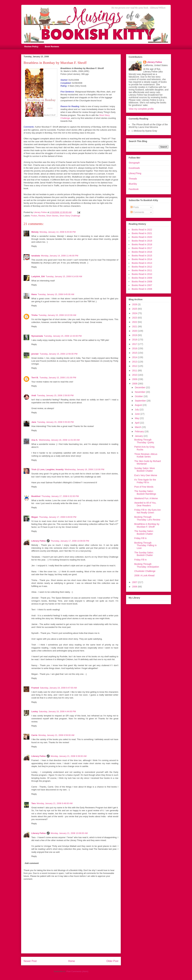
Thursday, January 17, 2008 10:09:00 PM (70, 541)
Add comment (32, 863)
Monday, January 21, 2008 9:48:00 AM (55, 803)
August (139, 405)
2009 (135, 379)
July (137, 410)
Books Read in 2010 (142, 274)
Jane (34, 422)
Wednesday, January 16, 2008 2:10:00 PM (84, 469)
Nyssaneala (37, 336)
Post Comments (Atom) (77, 971)
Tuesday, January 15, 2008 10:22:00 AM (57, 315)
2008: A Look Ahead (144, 575)
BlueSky (133, 184)
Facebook (134, 189)
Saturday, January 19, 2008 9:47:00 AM (58, 688)
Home (72, 961)
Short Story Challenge (70, 216)
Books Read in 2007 (142, 285)
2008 (135, 384)
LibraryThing (135, 173)
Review (42, 216)
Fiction (34, 216)
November (140, 392)
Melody (35, 232)
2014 (135, 357)
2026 (135, 304)
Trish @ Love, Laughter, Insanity (48, 469)
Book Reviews (52, 47)
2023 (135, 318)
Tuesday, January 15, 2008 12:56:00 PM (59, 354)
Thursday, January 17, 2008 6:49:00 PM (58, 517)
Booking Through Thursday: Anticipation (147, 565)
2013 (135, 362)
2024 (135, 313)
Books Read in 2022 (142, 230)
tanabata (36, 256)
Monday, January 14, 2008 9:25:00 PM (58, 232)
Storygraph (134, 163)
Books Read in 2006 (142, 289)
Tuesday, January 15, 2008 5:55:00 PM (55, 422)
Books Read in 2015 (142, 256)
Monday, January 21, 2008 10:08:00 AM (69, 833)
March (138, 427)
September (141, 401)
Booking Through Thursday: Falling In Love (145, 545)
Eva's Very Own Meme (146, 475)
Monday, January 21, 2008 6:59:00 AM (56, 735)
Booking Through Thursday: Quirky (144, 441)
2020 (135, 331)
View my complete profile (141, 109)
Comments (137, 212)
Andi (34, 395)
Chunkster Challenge (145, 571)
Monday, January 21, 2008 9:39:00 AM (69, 756)
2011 (135, 371)
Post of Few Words (144, 487)
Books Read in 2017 (142, 248)
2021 (135, 327)
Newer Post (30, 961)
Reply (34, 246)
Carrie (34, 735)
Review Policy (31, 47)
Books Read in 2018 (142, 244)
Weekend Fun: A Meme (146, 498)
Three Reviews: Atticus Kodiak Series (146, 455)
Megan (35, 517)
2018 (135, 340)
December (140, 387)
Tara (34, 803)
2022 (135, 322)
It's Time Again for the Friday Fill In (145, 481)
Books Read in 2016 (142, 252)
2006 (135, 587)
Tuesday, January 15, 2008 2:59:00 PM (55, 395)
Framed (35, 688)
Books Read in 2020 (142, 237)
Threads (133, 179)
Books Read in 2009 (142, 278)
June (138, 414)
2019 (135, 335)
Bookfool (36, 496)
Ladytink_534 (38, 276)
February (140, 431)
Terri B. (35, 378)
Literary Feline (39, 541)
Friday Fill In (140, 538)
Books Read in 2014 (142, 259)
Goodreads (134, 168)
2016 (135, 348)
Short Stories (52, 216)
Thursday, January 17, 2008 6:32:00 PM (60, 496)
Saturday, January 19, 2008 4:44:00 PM (57, 711)
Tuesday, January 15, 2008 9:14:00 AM (64, 276)
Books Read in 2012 (142, 267)
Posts (135, 207)
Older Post (112, 961)
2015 (135, 353)
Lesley (35, 711)
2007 (135, 582)
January (139, 436)
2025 (135, 309)
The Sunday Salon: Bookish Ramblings (145, 492)
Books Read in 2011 (142, 270)
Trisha (34, 315)
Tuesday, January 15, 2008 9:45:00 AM (56, 294)
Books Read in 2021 (142, 233)
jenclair (35, 354)
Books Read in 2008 (142, 282)
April (137, 423)
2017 (135, 344)
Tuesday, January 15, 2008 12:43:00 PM (63, 336)
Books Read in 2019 (142, 241)
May (137, 418)
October (139, 396)
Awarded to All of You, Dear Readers (145, 504)
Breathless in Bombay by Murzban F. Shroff (147, 525)
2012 (135, 366)
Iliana (34, 294)
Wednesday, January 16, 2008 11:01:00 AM (59, 440)
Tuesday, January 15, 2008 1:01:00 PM (58, 378)
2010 (135, 375)
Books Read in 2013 (142, 263)
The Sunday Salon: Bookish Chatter (144, 532)
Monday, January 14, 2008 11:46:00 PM (59, 256)
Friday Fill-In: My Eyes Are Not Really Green (147, 511)
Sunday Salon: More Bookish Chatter (145, 470)
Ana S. (35, 440)
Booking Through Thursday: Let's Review (147, 518)
